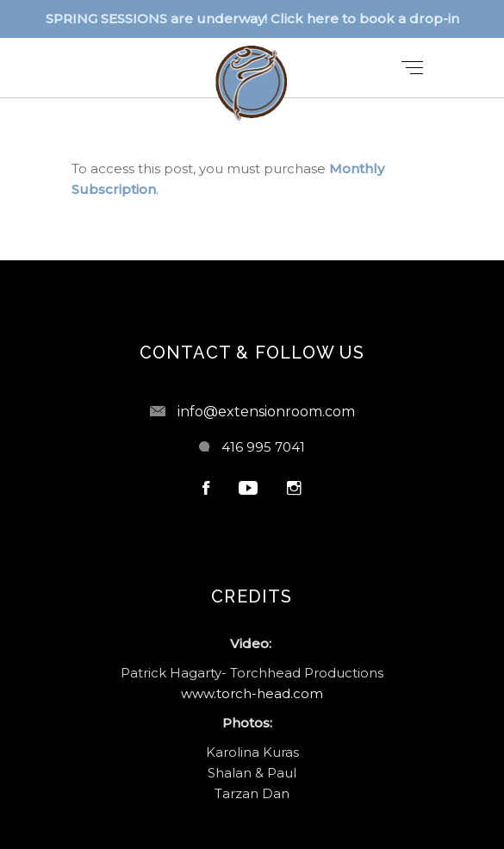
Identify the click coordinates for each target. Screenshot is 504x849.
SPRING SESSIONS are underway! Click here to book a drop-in (252, 19)
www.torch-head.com (252, 693)
